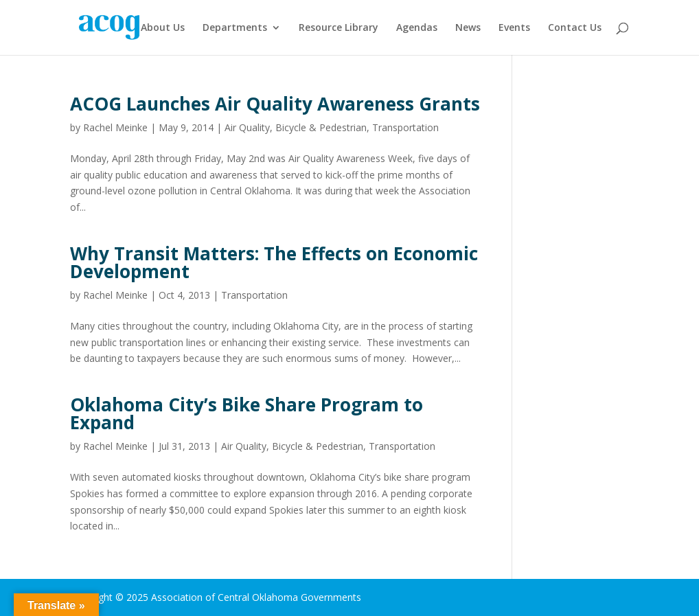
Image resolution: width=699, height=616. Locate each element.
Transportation (405, 127)
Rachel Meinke (115, 127)
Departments (235, 28)
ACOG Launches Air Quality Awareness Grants (275, 104)
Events (514, 28)
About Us (163, 28)
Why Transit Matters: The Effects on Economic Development (274, 262)
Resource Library (339, 28)
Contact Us (575, 28)
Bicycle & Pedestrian (321, 127)
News (468, 28)
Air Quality (247, 127)
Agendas (417, 28)
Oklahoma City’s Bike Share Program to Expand (247, 413)
